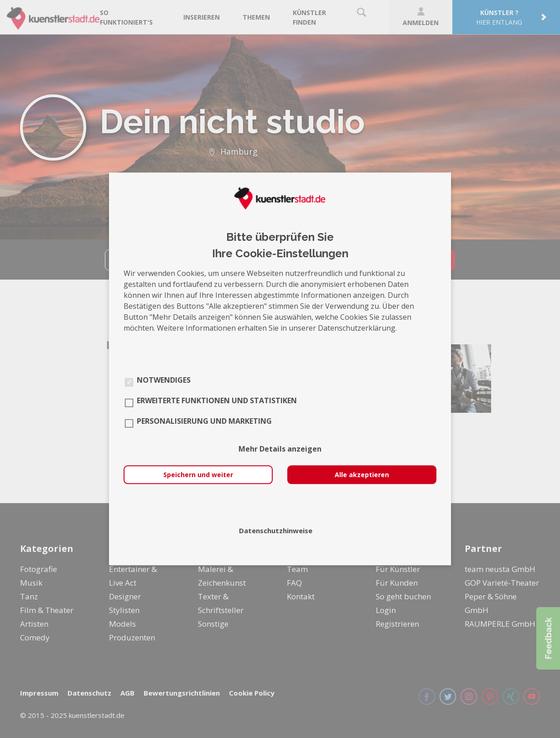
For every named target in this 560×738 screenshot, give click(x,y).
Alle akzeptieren (362, 475)
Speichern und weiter (198, 475)
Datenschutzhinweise (276, 531)
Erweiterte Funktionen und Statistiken (217, 401)
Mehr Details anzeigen (280, 449)
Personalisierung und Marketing (204, 421)
